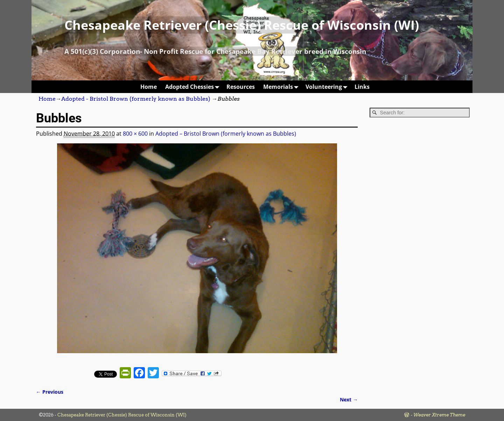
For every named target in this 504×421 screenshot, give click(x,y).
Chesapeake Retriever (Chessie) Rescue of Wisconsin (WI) (242, 25)
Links (362, 87)
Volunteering (328, 87)
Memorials (282, 87)
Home (149, 87)
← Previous (50, 392)
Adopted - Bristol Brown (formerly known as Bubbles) (136, 99)
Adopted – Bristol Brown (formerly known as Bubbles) (226, 134)
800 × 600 (135, 134)
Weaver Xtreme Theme (439, 415)
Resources (241, 87)
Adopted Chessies (194, 87)
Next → (349, 399)
